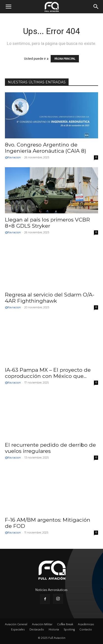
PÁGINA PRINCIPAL (65, 59)
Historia (54, 630)
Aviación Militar (42, 624)
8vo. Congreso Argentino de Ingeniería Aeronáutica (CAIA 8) (46, 148)
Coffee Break (65, 624)
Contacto (86, 630)
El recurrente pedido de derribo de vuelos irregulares (50, 448)
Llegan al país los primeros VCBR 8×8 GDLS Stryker (47, 223)
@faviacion (13, 157)
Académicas (86, 624)
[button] (8, 7)
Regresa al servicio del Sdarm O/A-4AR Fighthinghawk (50, 298)
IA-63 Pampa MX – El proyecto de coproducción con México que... (48, 373)
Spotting (69, 630)
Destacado (37, 630)
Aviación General (16, 624)
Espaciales (18, 630)
